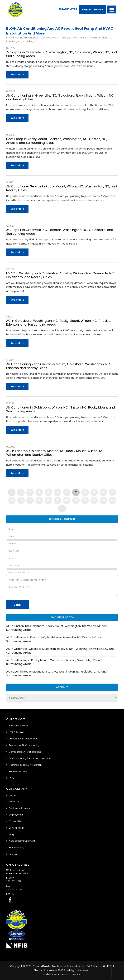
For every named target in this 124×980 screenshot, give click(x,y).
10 (103, 492)
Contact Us (15, 821)
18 (67, 500)
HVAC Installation (18, 726)
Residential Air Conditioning (24, 745)
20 (85, 500)
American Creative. (69, 974)
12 (12, 500)
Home (12, 795)
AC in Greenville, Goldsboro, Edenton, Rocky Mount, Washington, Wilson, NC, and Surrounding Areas (60, 651)
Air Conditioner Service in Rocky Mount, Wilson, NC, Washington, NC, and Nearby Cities (62, 188)
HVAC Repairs (17, 732)
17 (58, 500)
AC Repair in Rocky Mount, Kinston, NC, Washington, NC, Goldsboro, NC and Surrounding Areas (56, 673)
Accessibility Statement (22, 841)
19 (76, 500)
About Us (14, 802)
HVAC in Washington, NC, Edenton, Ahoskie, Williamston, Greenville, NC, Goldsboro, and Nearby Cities (60, 275)
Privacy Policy (16, 847)
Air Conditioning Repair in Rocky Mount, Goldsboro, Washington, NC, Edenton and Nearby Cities (58, 366)
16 (48, 500)
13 (21, 500)
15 (39, 500)
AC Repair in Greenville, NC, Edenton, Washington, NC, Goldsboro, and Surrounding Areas (60, 232)
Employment (16, 815)
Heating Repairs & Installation (25, 765)
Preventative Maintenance (24, 739)
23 (112, 500)
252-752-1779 (66, 9)
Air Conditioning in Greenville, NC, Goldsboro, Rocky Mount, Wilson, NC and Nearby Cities (60, 97)
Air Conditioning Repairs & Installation (30, 758)
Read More (17, 74)
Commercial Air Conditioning (25, 752)
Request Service (93, 9)
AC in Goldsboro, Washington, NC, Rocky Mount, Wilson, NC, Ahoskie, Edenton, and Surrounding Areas (59, 323)
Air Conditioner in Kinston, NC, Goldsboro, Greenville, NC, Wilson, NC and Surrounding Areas (54, 639)
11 (112, 492)
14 (30, 500)
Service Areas (17, 828)
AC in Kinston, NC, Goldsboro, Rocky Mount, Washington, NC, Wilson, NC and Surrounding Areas (57, 628)
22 (103, 500)
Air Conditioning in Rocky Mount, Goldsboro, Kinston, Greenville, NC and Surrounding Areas (54, 662)
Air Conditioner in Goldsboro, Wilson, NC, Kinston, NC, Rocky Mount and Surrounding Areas (61, 409)
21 (94, 500)
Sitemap (14, 854)
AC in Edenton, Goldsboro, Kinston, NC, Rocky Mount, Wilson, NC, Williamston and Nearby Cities (55, 453)
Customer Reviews (19, 808)
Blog (11, 834)
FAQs (12, 778)
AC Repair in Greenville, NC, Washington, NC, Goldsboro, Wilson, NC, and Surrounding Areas (61, 54)
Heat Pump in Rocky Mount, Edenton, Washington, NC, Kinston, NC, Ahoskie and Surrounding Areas (57, 141)
